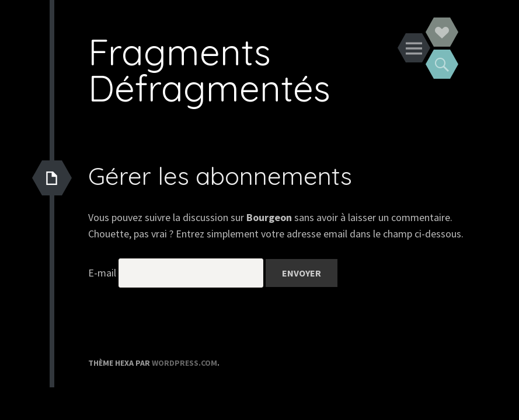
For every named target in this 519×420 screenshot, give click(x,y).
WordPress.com (184, 363)
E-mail (102, 273)
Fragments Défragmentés (209, 70)
